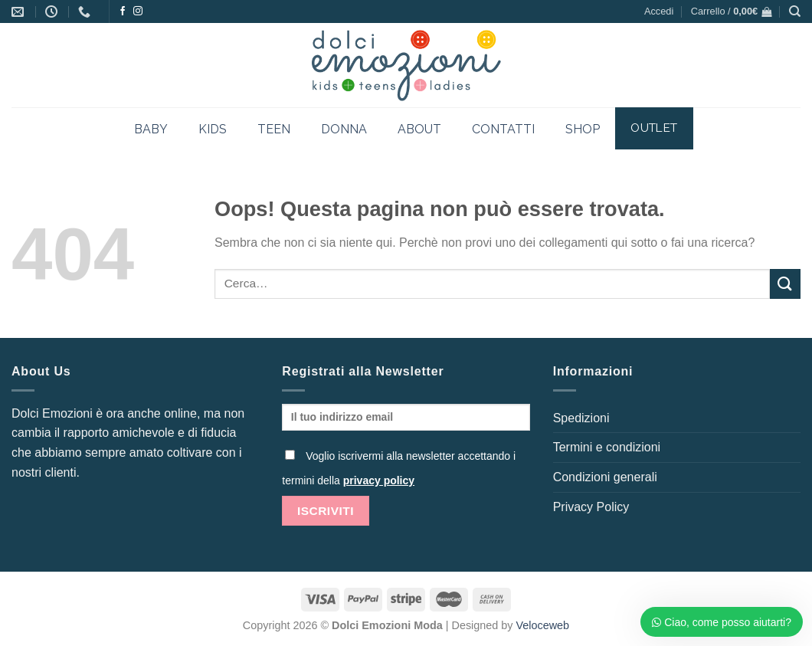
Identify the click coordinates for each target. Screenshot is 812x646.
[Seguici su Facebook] (123, 11)
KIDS (213, 129)
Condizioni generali (605, 477)
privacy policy (379, 480)
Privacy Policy (591, 507)
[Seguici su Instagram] (138, 11)
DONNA (344, 129)
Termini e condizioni (607, 447)
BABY (151, 129)
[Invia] (785, 284)
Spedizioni (581, 418)
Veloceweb (543, 625)
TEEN (274, 129)
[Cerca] (795, 11)
